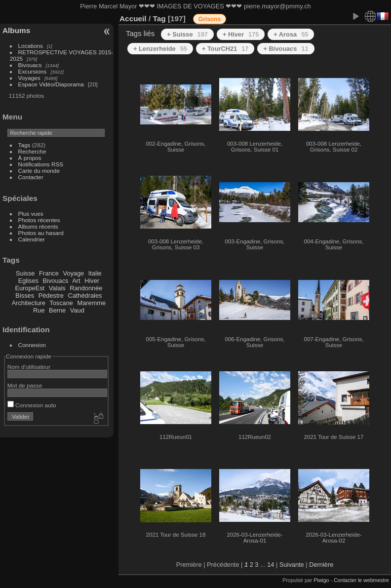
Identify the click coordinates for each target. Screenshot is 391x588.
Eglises (28, 281)
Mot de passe (25, 385)
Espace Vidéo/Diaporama (51, 84)
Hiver (92, 281)
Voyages (29, 78)
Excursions (33, 71)
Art (76, 281)
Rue (39, 310)
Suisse (25, 273)
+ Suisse (187, 34)
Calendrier (32, 239)
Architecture (29, 303)
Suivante (292, 565)
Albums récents (38, 226)
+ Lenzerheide (160, 49)
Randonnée (86, 288)
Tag (159, 19)
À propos (30, 158)
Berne (57, 310)
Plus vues (31, 214)
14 (271, 565)
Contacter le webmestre (361, 580)
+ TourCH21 (225, 49)
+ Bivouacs (286, 49)
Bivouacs (30, 65)
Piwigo (321, 580)
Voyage (73, 273)
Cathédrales (85, 295)
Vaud (77, 310)
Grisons (210, 19)
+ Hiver (241, 34)
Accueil (133, 19)
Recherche (32, 151)
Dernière (321, 565)
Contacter (31, 177)
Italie (95, 273)
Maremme (92, 303)
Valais (57, 288)
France (49, 273)
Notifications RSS (41, 164)
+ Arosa (291, 34)
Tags (24, 145)
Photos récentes (39, 220)
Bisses (25, 295)
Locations (31, 46)
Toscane (61, 303)
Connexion (32, 345)
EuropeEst (30, 288)
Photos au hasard (41, 233)
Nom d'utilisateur (29, 367)
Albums (16, 30)
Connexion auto (32, 405)
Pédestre (51, 295)
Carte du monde (39, 171)
